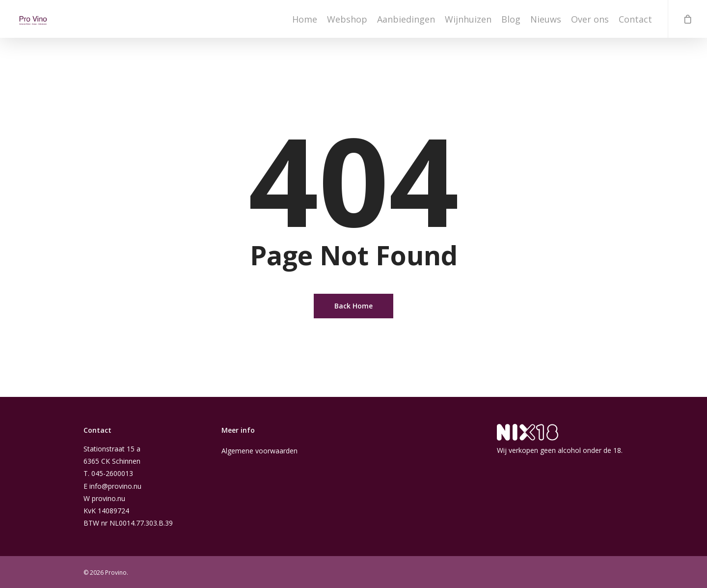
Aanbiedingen (406, 22)
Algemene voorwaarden (259, 451)
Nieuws (546, 22)
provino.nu (109, 498)
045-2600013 (112, 473)
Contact (635, 22)
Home (305, 22)
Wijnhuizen (468, 22)
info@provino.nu (115, 486)
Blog (511, 22)
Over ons (590, 22)
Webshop (347, 22)
